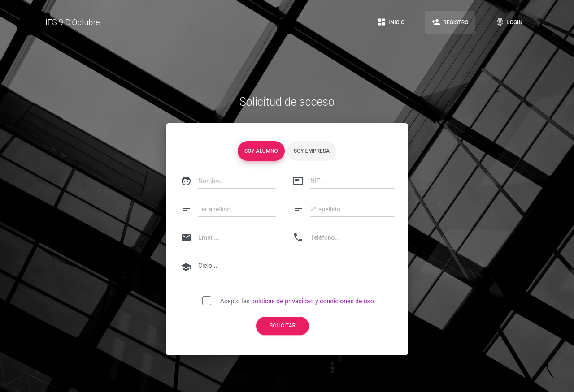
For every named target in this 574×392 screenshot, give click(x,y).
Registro (450, 22)
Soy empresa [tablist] (312, 151)
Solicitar (283, 326)
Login (509, 22)
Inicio (391, 22)
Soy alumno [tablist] (261, 151)
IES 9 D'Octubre (73, 22)
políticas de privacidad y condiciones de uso (313, 301)
